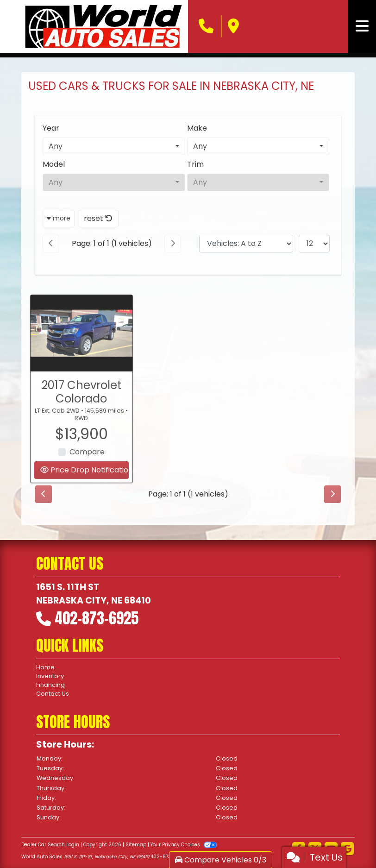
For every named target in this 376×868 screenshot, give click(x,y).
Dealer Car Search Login (50, 845)
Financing (50, 685)
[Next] (173, 244)
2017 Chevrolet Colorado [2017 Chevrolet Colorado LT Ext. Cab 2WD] (81, 401)
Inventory (50, 676)
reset (98, 218)
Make (197, 128)
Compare (87, 461)
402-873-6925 (97, 618)
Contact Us (53, 694)
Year (51, 128)
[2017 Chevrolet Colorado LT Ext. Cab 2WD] (81, 342)
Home (45, 667)
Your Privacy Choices (184, 845)
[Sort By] (246, 244)
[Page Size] (314, 244)
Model (54, 164)
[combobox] (114, 146)
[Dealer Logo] (104, 26)
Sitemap (136, 845)
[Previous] (51, 244)
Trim (195, 164)
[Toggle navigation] (362, 26)
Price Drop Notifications (85, 479)
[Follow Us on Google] (347, 849)
